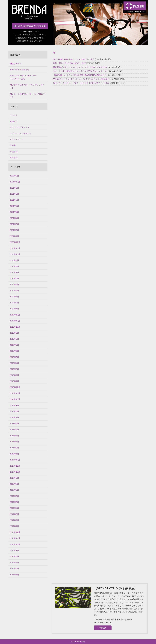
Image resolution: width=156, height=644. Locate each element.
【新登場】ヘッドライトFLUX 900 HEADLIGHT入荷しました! (80, 75)
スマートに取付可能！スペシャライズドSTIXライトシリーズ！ (81, 71)
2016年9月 (14, 550)
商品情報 (14, 152)
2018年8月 (14, 411)
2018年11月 (15, 393)
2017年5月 (14, 502)
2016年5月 (14, 575)
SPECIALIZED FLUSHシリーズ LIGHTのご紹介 (74, 59)
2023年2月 (14, 176)
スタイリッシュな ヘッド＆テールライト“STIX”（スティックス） (81, 83)
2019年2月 (14, 375)
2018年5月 (14, 430)
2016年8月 (14, 556)
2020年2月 (14, 303)
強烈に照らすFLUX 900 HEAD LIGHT (69, 63)
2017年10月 (15, 472)
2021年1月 (14, 236)
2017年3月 (14, 514)
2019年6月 (14, 351)
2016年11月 (15, 538)
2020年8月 (14, 266)
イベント (14, 115)
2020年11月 (15, 248)
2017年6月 (14, 496)
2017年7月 (14, 490)
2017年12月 (15, 460)
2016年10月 (15, 544)
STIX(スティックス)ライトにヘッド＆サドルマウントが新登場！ (81, 79)
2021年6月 (14, 206)
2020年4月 (14, 291)
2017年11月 (15, 466)
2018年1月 (14, 454)
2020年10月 (15, 254)
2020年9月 (14, 260)
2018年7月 (14, 417)
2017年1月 (14, 526)
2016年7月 (14, 563)
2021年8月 (14, 194)
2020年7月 (14, 272)
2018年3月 (14, 442)
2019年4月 (14, 363)
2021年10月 (15, 182)
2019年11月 (15, 321)
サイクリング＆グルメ (20, 127)
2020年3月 (14, 297)
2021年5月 (14, 212)
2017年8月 (14, 484)
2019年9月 (14, 333)
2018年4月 (14, 436)
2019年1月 (14, 381)
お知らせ (14, 121)
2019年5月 (14, 357)
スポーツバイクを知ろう (20, 133)
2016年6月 (14, 569)
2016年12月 (15, 532)
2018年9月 (14, 405)
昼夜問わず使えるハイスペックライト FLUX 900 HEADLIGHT (80, 67)
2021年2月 (14, 230)
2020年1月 (14, 309)
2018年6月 (14, 424)
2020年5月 (14, 285)
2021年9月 (14, 188)
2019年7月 (14, 345)
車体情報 (14, 158)
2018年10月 (15, 399)
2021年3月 (14, 224)
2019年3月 (14, 369)
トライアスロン (17, 139)
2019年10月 (15, 327)
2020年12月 (15, 242)
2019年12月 (15, 315)
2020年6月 (14, 278)
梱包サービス (16, 64)
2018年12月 (15, 387)
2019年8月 (14, 339)
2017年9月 (14, 478)
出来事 (13, 145)
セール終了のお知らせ (20, 69)
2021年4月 (14, 218)
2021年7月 (14, 200)
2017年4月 (14, 508)
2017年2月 (14, 520)
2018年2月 (14, 448)
